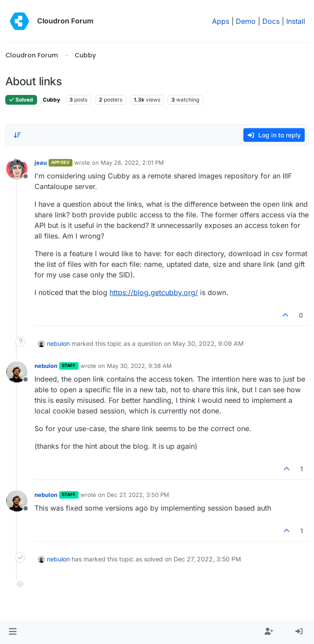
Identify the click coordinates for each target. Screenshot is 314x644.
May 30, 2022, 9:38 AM (139, 366)
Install (296, 21)
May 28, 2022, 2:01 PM (132, 163)
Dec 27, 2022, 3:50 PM (138, 495)
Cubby (51, 100)
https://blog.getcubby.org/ (154, 292)
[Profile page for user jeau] (17, 169)
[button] (13, 632)
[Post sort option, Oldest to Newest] (17, 135)
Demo (246, 21)
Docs (271, 21)
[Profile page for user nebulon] (17, 372)
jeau (41, 163)
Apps (221, 21)
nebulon (58, 343)
